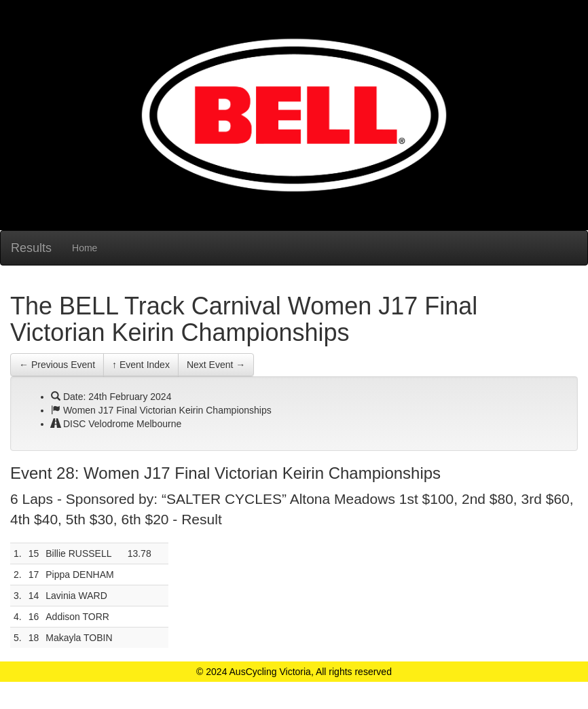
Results (31, 248)
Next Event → (216, 365)
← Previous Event (57, 365)
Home (85, 248)
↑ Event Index (141, 365)
